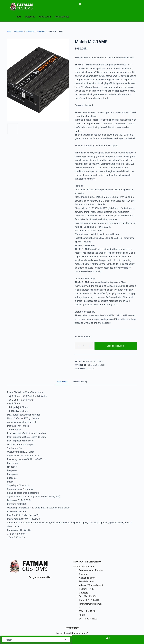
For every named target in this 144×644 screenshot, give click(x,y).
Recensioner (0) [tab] (80, 382)
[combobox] (36, 640)
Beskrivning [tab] (63, 382)
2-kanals (92, 365)
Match (101, 365)
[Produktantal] (84, 346)
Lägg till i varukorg (116, 346)
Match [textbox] (35, 640)
